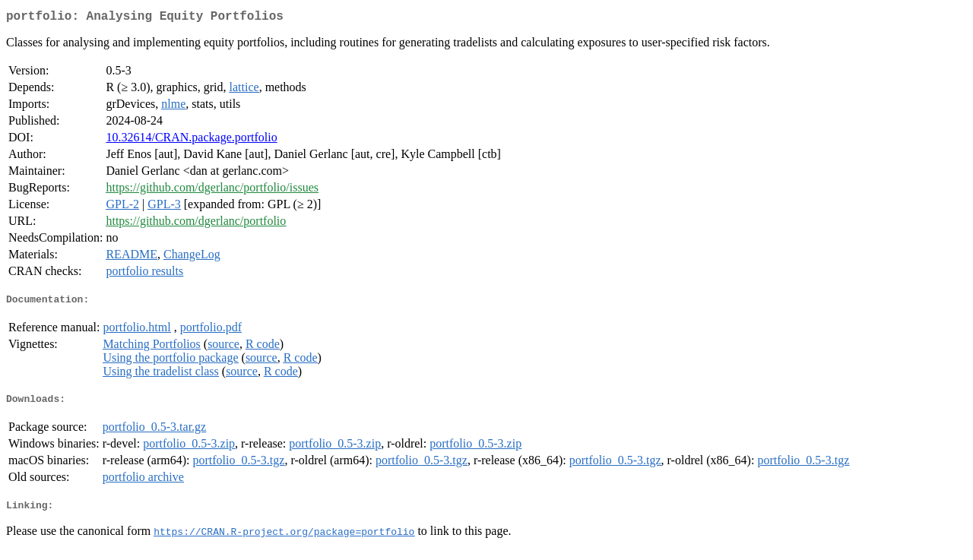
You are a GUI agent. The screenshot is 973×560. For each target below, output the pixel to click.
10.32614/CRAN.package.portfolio (191, 140)
